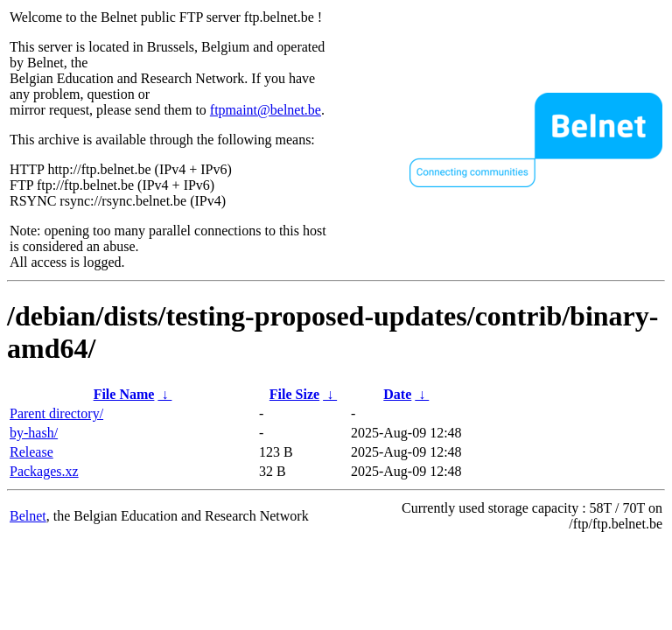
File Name (124, 394)
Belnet (28, 516)
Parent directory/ (56, 413)
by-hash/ (34, 433)
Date (397, 394)
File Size (294, 394)
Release (31, 452)
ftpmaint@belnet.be (266, 110)
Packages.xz (44, 471)
